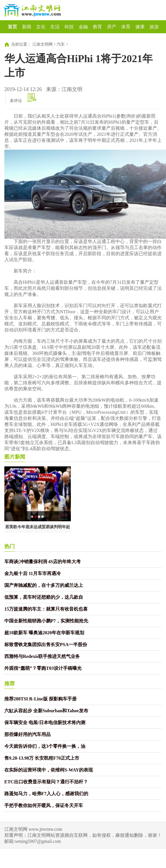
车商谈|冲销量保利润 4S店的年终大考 (43, 562)
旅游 (154, 27)
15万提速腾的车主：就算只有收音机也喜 (46, 609)
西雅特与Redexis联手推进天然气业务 (42, 656)
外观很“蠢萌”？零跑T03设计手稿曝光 (43, 668)
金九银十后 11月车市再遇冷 (33, 573)
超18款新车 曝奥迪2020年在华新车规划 (44, 633)
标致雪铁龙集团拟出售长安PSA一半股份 (46, 644)
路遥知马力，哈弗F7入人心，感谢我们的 (46, 794)
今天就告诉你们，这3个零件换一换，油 (45, 746)
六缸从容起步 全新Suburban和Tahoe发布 (46, 711)
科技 (69, 27)
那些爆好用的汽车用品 (27, 734)
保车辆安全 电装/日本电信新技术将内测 (45, 723)
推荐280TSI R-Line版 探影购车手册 (40, 699)
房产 (112, 27)
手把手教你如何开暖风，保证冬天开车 (44, 805)
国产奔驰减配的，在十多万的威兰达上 (44, 585)
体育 (126, 27)
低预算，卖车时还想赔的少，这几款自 (44, 597)
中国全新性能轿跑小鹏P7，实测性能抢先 (46, 621)
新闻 (27, 27)
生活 (55, 27)
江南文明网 (43, 44)
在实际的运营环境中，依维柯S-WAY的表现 (49, 770)
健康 (140, 27)
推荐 (10, 684)
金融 (83, 27)
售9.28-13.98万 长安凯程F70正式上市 (42, 758)
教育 (97, 27)
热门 (10, 546)
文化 (41, 27)
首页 (12, 27)
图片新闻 (15, 457)
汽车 (61, 44)
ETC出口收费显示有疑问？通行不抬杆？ (46, 782)
